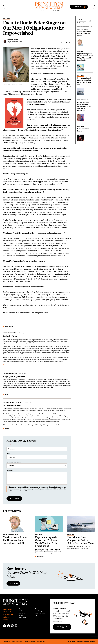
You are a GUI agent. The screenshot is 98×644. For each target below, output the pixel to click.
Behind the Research (85, 27)
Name (8, 445)
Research (6, 19)
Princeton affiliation (14, 462)
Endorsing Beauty (11, 336)
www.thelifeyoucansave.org (56, 117)
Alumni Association (17, 642)
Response (10, 470)
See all (90, 21)
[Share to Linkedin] (64, 43)
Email (8, 454)
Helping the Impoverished (14, 376)
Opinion (6, 617)
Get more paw (77, 7)
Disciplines (7, 612)
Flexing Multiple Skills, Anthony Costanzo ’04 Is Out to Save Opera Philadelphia (85, 107)
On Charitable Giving (12, 406)
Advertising (38, 611)
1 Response (40, 556)
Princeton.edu (41, 642)
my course (64, 292)
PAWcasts (22, 613)
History (6, 620)
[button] (69, 43)
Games (21, 615)
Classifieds (22, 617)
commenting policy (31, 489)
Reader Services (40, 613)
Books (21, 611)
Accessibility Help (30, 642)
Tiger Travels (23, 609)
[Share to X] (61, 43)
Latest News (7, 609)
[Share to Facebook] (59, 43)
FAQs (36, 615)
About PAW (38, 609)
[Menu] (5, 7)
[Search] (93, 7)
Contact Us (6, 642)
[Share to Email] (67, 43)
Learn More (13, 584)
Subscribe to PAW (62, 627)
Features (81, 127)
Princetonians (83, 100)
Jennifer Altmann (14, 39)
